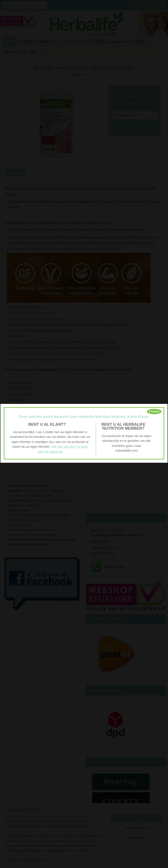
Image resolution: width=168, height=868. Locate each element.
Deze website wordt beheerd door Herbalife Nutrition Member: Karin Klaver (84, 416)
